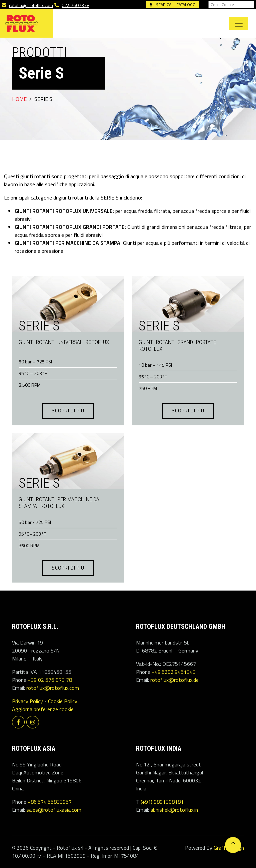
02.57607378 (75, 5)
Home (19, 99)
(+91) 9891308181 (162, 802)
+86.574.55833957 (50, 802)
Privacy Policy (27, 701)
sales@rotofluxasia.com (54, 810)
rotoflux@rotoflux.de (174, 680)
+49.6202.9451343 (174, 672)
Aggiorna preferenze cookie (43, 709)
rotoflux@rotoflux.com (31, 5)
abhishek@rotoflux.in (174, 810)
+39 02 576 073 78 (50, 680)
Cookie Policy (63, 701)
